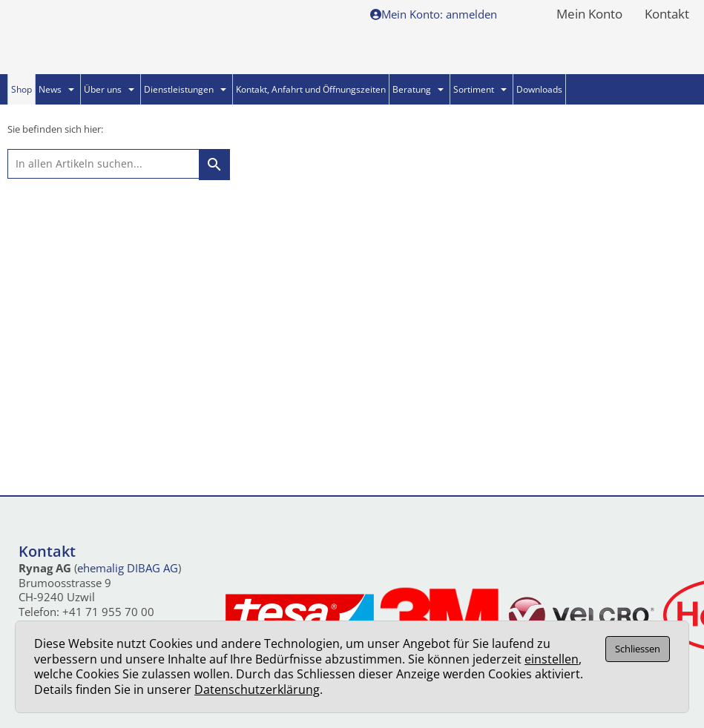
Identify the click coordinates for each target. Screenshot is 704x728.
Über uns (109, 89)
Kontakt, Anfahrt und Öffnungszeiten (311, 89)
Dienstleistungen (185, 89)
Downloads (539, 89)
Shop (22, 89)
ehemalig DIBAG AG (128, 568)
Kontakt (667, 15)
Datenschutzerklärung (257, 689)
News (56, 89)
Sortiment (480, 89)
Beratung (418, 89)
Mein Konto (589, 15)
